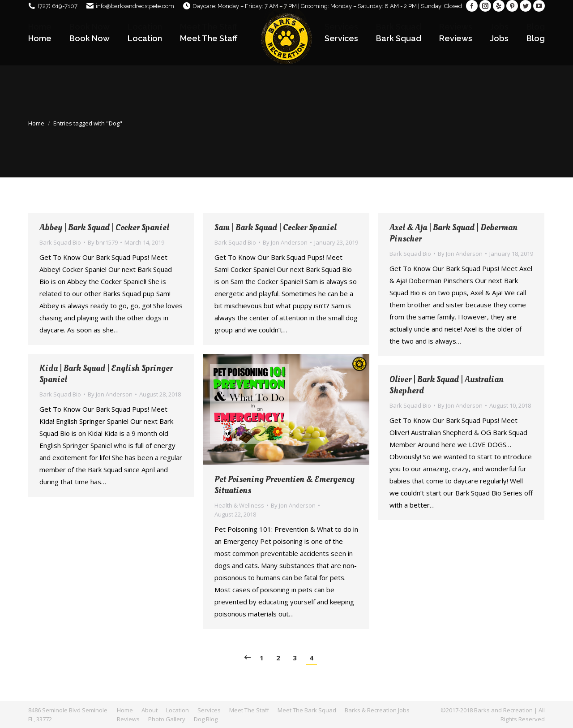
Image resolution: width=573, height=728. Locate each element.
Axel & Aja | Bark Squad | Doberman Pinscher (453, 233)
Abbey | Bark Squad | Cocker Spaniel (104, 228)
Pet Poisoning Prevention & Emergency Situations (284, 485)
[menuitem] (40, 39)
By (103, 242)
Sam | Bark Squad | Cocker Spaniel (276, 228)
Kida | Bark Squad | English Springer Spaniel (106, 374)
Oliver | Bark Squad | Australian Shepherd (447, 385)
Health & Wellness (239, 505)
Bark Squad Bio (60, 242)
